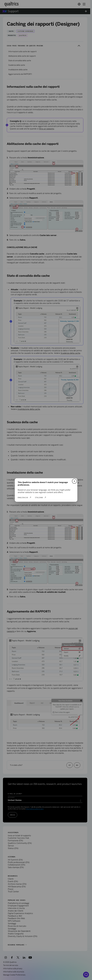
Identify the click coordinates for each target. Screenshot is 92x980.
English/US (23, 497)
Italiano (39, 497)
